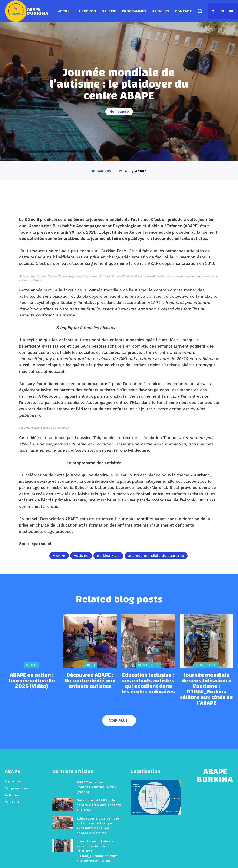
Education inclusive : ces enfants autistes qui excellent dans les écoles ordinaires (148, 683)
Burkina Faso (108, 556)
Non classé (119, 112)
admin (141, 171)
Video (31, 667)
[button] (200, 11)
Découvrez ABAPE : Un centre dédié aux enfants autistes (90, 681)
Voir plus (118, 711)
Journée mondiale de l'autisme (156, 556)
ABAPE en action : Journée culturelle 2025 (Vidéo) (31, 679)
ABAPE (59, 556)
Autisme (81, 556)
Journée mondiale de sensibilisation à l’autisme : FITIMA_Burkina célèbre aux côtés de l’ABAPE (207, 685)
